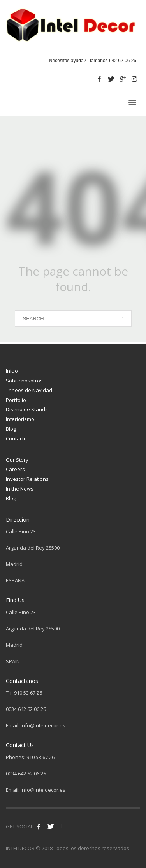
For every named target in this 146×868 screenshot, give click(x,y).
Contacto (16, 438)
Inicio (12, 371)
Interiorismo (20, 419)
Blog (11, 429)
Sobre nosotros (24, 381)
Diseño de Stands (27, 409)
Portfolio (16, 400)
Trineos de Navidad (29, 390)
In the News (20, 489)
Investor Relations (27, 479)
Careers (15, 469)
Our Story (17, 460)
